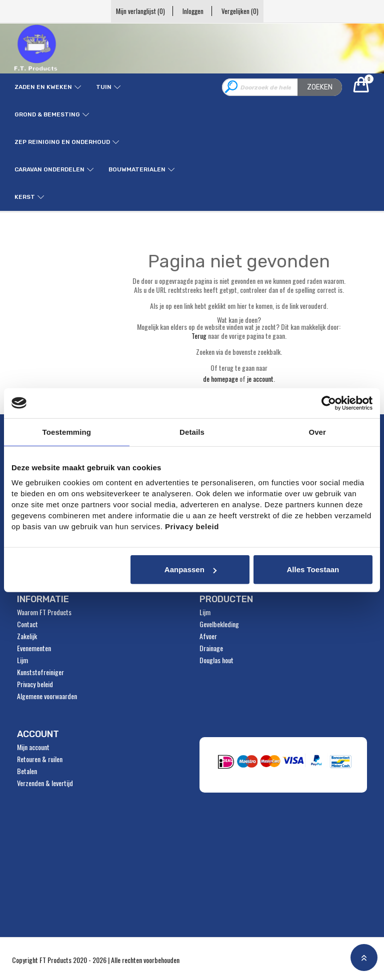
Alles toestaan (313, 569)
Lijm (22, 660)
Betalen (27, 771)
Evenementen (34, 648)
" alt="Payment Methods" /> (286, 765)
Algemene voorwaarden (47, 696)
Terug (199, 336)
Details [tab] (192, 432)
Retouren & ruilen (40, 759)
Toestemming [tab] (67, 432)
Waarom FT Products (44, 612)
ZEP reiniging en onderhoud (62, 142)
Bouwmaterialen (137, 169)
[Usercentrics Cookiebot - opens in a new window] (329, 403)
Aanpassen (190, 569)
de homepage (220, 379)
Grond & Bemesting (47, 114)
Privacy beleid (35, 684)
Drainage (211, 648)
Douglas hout (216, 660)
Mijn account (33, 747)
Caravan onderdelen (49, 169)
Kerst (25, 197)
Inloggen (193, 11)
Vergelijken (244, 11)
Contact (27, 624)
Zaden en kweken (43, 87)
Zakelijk (27, 636)
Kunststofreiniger (40, 672)
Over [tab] (317, 432)
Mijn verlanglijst (136, 11)
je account (260, 379)
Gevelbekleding (219, 624)
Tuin (104, 87)
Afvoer (208, 636)
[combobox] (282, 87)
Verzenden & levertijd (45, 783)
